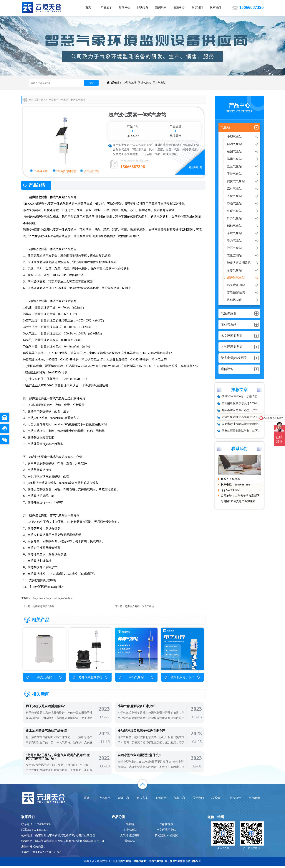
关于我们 (197, 7)
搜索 (91, 83)
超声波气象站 (236, 278)
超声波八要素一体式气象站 (139, 606)
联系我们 (215, 7)
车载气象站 (234, 233)
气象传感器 (166, 826)
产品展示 (106, 7)
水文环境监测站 (166, 832)
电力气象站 (234, 241)
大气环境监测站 (130, 837)
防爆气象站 (145, 83)
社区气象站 (234, 248)
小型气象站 (130, 83)
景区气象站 (234, 166)
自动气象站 (234, 144)
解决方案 (143, 7)
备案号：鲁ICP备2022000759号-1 (41, 854)
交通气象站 (234, 203)
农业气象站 (130, 832)
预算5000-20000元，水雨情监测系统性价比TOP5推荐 (242, 396)
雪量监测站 (234, 255)
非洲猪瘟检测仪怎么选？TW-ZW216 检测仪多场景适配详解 (242, 403)
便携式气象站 (236, 181)
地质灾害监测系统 (239, 263)
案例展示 (161, 7)
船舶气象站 (234, 226)
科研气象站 (234, 211)
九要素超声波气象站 (44, 606)
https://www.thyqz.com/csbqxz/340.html (53, 598)
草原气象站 (234, 270)
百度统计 (236, 800)
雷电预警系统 (236, 292)
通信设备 (130, 843)
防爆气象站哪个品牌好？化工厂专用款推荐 (242, 417)
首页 (88, 7)
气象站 (65, 100)
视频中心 (179, 7)
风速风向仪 (234, 300)
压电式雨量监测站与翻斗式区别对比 (242, 431)
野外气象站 (234, 218)
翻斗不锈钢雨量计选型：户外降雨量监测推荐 (242, 410)
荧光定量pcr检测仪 (166, 837)
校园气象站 (234, 151)
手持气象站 (159, 83)
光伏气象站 (234, 196)
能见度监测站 (236, 285)
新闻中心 (125, 7)
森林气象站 (234, 189)
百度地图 (254, 800)
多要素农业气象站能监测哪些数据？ (242, 424)
